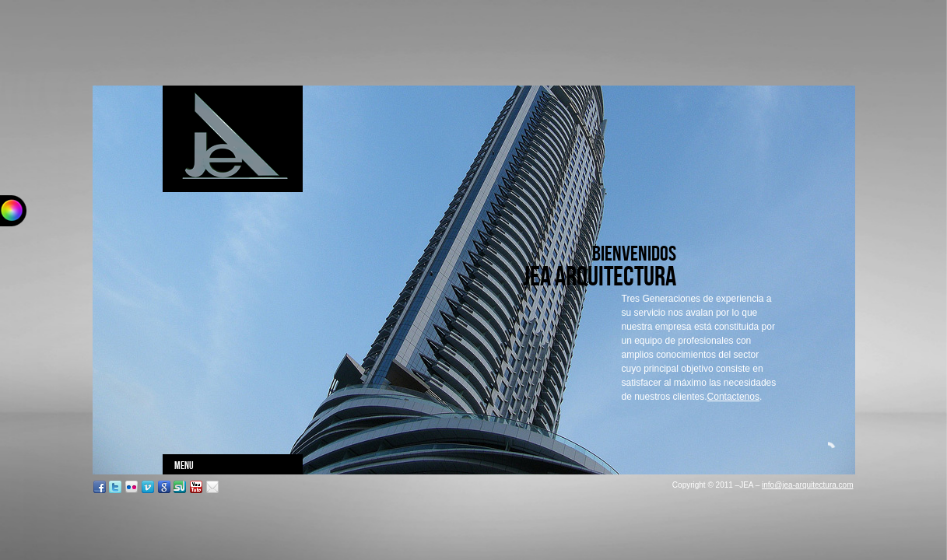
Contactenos (733, 397)
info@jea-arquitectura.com (807, 485)
